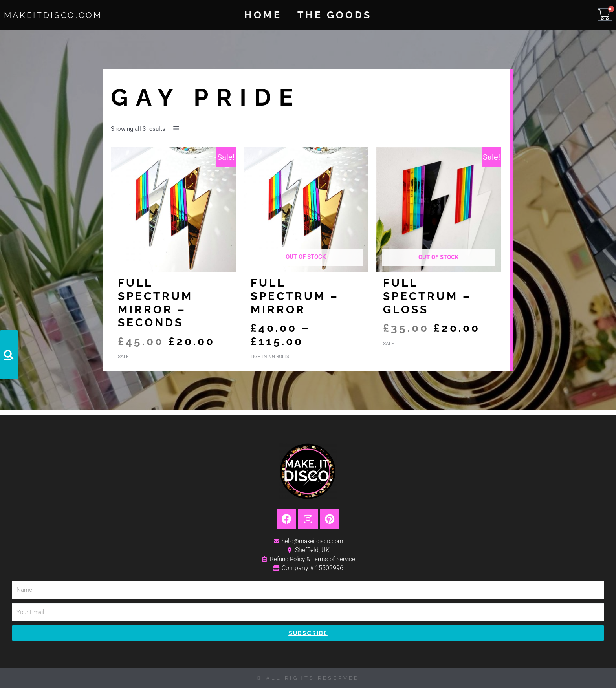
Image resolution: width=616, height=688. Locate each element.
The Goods (335, 15)
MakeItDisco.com (64, 15)
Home (263, 15)
